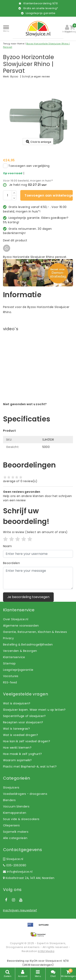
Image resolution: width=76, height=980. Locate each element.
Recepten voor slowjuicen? (23, 722)
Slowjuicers (11, 788)
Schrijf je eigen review (36, 76)
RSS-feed (10, 682)
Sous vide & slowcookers (21, 819)
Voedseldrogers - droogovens (25, 794)
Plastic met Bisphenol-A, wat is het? (30, 767)
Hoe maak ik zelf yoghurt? (22, 754)
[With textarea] (38, 578)
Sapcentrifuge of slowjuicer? (24, 716)
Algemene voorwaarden (21, 626)
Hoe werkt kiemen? (17, 748)
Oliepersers (11, 825)
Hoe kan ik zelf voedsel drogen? (27, 741)
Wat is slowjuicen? (17, 703)
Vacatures (11, 676)
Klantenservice (14, 657)
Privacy (8, 638)
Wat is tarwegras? (16, 729)
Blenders (9, 800)
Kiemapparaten (15, 813)
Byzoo (14, 76)
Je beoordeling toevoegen (28, 597)
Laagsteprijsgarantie (18, 670)
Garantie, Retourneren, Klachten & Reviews (35, 632)
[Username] (38, 554)
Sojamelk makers (16, 832)
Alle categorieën (15, 838)
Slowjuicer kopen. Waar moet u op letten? (34, 710)
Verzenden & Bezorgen (20, 651)
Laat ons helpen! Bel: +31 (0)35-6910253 (32, 408)
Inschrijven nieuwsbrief (20, 910)
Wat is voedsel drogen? (20, 735)
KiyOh (34, 961)
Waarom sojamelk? (17, 760)
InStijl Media (46, 951)
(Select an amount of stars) (35, 532)
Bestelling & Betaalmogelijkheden (28, 645)
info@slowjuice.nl (18, 872)
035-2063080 (15, 865)
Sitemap (9, 663)
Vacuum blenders (16, 806)
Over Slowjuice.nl (16, 619)
